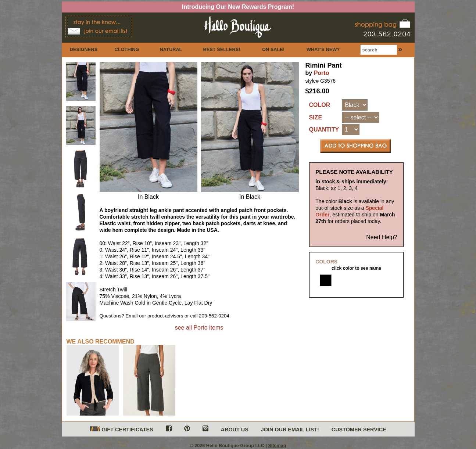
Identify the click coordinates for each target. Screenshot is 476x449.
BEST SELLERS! (222, 49)
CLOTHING (127, 49)
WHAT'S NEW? (323, 49)
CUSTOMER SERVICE (359, 430)
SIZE (316, 117)
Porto (322, 73)
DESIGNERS (84, 49)
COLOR (320, 105)
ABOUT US (235, 430)
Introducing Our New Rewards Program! (238, 7)
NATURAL (171, 49)
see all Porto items (199, 328)
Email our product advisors (154, 316)
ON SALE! (273, 49)
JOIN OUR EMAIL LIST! (290, 430)
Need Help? (382, 237)
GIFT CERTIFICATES (121, 429)
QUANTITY (324, 130)
